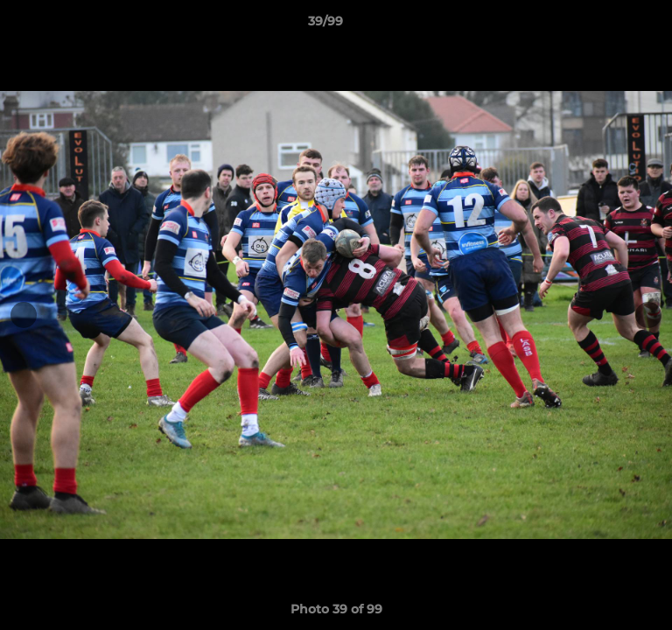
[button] (609, 25)
